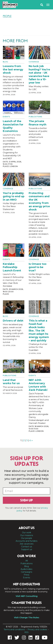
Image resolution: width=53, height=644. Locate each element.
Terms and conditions (14, 630)
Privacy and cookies (37, 630)
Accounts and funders (26, 541)
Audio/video (26, 569)
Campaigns (26, 572)
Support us (27, 549)
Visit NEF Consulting (27, 596)
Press (26, 575)
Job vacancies (26, 544)
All (27, 561)
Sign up (26, 500)
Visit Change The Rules (27, 618)
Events (6, 117)
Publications (35, 117)
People (7, 16)
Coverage (34, 62)
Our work (27, 533)
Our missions (27, 535)
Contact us (27, 547)
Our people (27, 538)
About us (27, 528)
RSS (26, 632)
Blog (5, 62)
